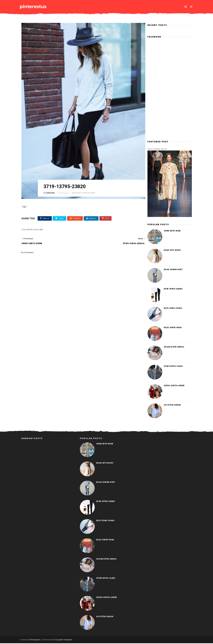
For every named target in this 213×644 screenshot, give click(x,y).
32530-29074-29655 (174, 386)
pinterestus (35, 7)
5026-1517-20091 (172, 250)
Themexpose (37, 640)
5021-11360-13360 (173, 308)
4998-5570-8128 (172, 231)
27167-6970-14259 (173, 367)
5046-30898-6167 (173, 270)
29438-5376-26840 (174, 347)
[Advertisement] (81, 304)
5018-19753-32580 (173, 289)
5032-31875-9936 (172, 328)
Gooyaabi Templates (65, 640)
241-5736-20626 (172, 405)
